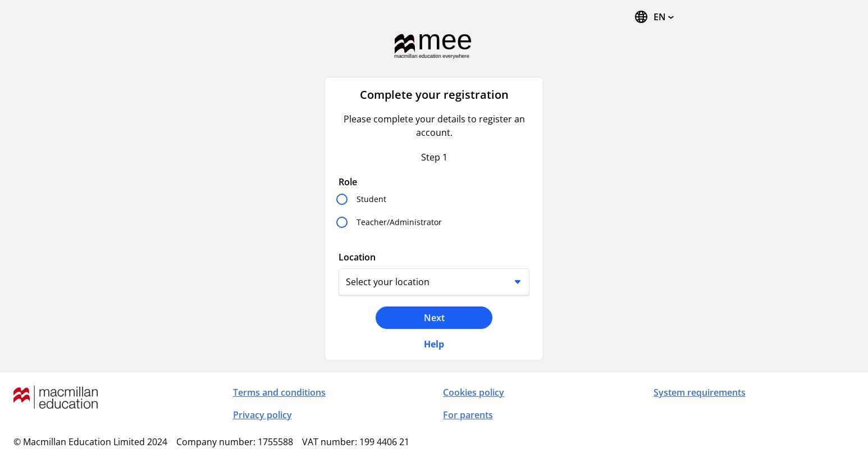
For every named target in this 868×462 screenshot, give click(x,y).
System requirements (700, 392)
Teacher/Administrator (399, 222)
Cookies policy (474, 392)
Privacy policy (262, 415)
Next (434, 318)
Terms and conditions (279, 392)
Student (371, 199)
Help (434, 344)
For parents (468, 415)
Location (357, 257)
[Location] (434, 282)
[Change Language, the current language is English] (654, 17)
